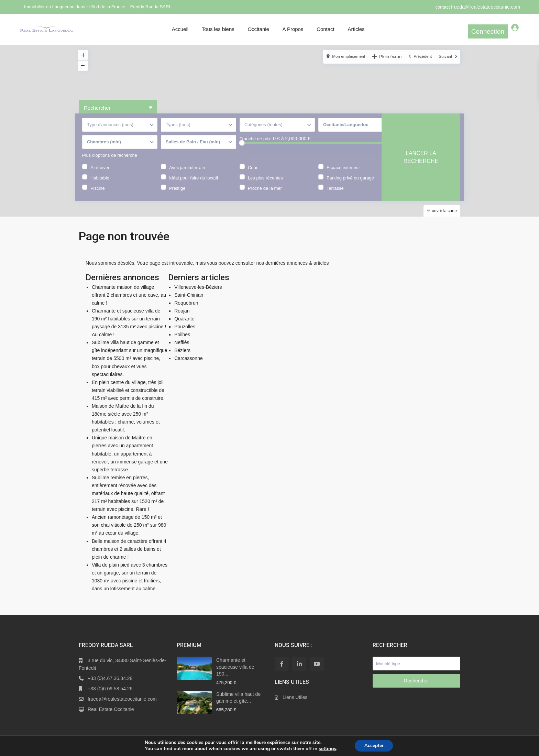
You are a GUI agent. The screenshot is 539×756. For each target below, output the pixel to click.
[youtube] (317, 664)
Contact (326, 29)
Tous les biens (218, 29)
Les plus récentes (265, 183)
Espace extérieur (343, 173)
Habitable (100, 183)
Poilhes (182, 335)
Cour (253, 173)
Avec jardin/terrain (187, 173)
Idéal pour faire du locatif (194, 183)
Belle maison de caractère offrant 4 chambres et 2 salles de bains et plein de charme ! (129, 549)
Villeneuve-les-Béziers (198, 287)
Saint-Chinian (189, 295)
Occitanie (258, 29)
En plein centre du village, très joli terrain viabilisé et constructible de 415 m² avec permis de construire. (128, 390)
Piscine (98, 193)
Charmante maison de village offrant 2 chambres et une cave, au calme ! (129, 295)
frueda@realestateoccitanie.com (486, 7)
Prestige (177, 193)
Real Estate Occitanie (111, 709)
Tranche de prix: (256, 145)
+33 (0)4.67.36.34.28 (110, 678)
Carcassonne (189, 358)
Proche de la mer (265, 193)
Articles (356, 29)
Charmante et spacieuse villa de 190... (235, 667)
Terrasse (335, 193)
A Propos (293, 29)
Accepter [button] (374, 745)
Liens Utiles (295, 697)
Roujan (182, 311)
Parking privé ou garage (350, 183)
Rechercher (416, 681)
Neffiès (182, 342)
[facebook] (282, 664)
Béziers (182, 350)
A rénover (100, 173)
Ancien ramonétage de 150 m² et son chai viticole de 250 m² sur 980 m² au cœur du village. (129, 525)
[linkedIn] (299, 664)
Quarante (184, 319)
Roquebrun (186, 303)
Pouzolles (185, 327)
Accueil (180, 29)
